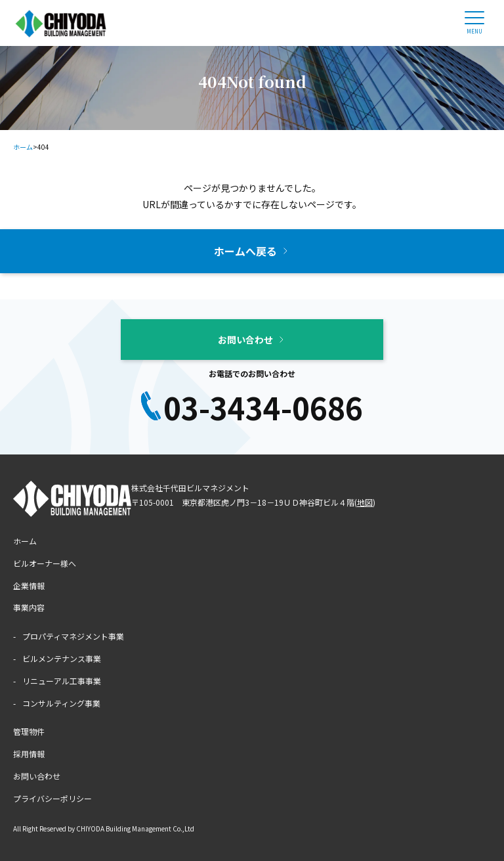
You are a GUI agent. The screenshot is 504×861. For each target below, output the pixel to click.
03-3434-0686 (263, 407)
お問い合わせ (245, 340)
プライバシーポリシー (52, 798)
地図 (365, 502)
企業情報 (29, 585)
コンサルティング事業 (61, 703)
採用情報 (29, 754)
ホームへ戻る (245, 251)
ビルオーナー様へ (45, 563)
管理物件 (29, 731)
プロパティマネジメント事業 (73, 636)
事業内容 (29, 607)
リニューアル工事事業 (62, 681)
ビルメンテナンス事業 (62, 658)
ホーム (25, 541)
